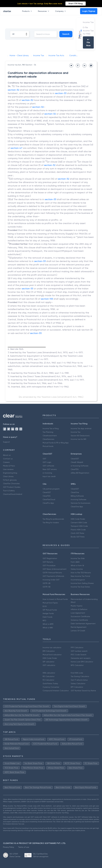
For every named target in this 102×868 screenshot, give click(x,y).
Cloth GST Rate (77, 533)
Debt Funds (48, 617)
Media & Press (9, 466)
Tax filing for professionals (53, 519)
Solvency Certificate (79, 620)
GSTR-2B (47, 583)
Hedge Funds (48, 613)
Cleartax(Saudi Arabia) (13, 494)
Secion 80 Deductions (80, 436)
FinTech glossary (10, 480)
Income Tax (76, 432)
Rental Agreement (79, 627)
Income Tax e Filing (51, 428)
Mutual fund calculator (52, 655)
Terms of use (24, 847)
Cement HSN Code (79, 523)
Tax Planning (48, 432)
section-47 (16, 148)
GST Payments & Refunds (53, 576)
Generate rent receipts (81, 658)
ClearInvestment (50, 436)
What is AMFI (48, 624)
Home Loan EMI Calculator (82, 662)
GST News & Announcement (55, 569)
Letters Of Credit (78, 631)
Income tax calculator (52, 647)
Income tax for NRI (78, 439)
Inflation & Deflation (79, 609)
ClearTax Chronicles (11, 483)
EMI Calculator (49, 651)
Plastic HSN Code (78, 530)
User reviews (8, 469)
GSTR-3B (47, 587)
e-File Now (88, 42)
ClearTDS (75, 469)
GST (44, 459)
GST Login (47, 462)
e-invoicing (47, 473)
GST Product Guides (12, 487)
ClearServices (48, 439)
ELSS (45, 606)
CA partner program (51, 489)
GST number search (79, 651)
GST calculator (49, 665)
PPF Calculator (77, 647)
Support (6, 442)
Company (61, 11)
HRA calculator (49, 673)
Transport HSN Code (79, 526)
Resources (44, 11)
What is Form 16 (77, 565)
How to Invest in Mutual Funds (55, 599)
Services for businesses (81, 503)
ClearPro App (48, 503)
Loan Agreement (78, 613)
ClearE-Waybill (77, 462)
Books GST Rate (78, 537)
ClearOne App (77, 507)
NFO (44, 620)
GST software (48, 466)
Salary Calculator (78, 683)
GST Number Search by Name (83, 691)
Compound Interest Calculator (56, 691)
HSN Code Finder (78, 519)
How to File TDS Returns (81, 573)
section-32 (13, 90)
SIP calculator (48, 662)
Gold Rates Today (50, 683)
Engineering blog (10, 473)
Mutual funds (48, 446)
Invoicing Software (79, 499)
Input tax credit (49, 476)
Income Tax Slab (78, 558)
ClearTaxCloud (49, 499)
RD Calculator (49, 676)
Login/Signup (89, 11)
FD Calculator (48, 680)
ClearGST (75, 459)
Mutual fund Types (50, 603)
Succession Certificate (80, 616)
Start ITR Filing (76, 3)
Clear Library (8, 476)
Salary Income (77, 569)
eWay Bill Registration (80, 473)
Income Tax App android (81, 428)
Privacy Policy (9, 847)
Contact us (8, 459)
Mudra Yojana (76, 606)
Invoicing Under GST (51, 580)
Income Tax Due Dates (80, 587)
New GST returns (50, 469)
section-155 (47, 299)
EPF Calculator (77, 687)
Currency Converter (51, 687)
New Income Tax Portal (80, 576)
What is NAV (48, 628)
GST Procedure (49, 565)
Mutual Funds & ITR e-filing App (56, 443)
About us (7, 455)
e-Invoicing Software (80, 466)
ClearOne (75, 492)
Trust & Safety (9, 491)
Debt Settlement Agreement (83, 624)
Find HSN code (77, 673)
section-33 (61, 93)
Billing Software (77, 496)
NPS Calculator (77, 665)
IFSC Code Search (79, 655)
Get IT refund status (79, 680)
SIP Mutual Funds (50, 610)
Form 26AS (75, 562)
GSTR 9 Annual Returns (52, 573)
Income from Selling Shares (82, 583)
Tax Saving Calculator (80, 676)
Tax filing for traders (51, 523)
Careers (6, 462)
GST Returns (48, 562)
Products (28, 11)
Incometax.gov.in (78, 580)
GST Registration (50, 558)
